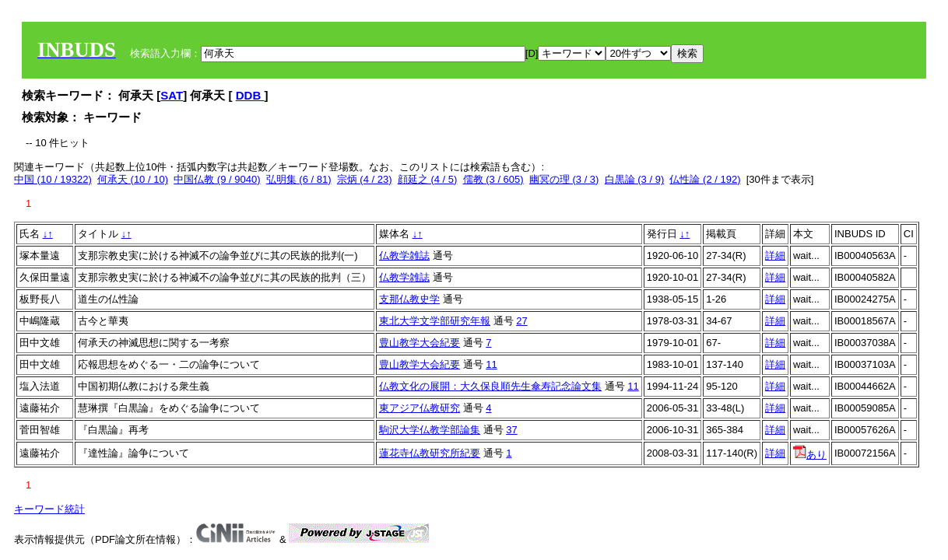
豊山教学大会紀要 (420, 343)
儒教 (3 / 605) (493, 179)
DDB (250, 95)
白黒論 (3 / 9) (635, 179)
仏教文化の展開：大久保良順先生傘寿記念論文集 (490, 386)
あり (810, 455)
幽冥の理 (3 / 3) (564, 179)
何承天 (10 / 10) (133, 179)
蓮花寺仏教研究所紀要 (430, 453)
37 (511, 430)
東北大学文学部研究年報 (435, 321)
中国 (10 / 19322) (53, 179)
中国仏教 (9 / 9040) (217, 179)
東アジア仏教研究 (420, 408)
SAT (172, 95)
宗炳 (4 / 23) (365, 179)
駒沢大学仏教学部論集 (430, 430)
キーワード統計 (49, 509)
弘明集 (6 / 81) (299, 179)
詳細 (775, 255)
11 (491, 364)
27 (521, 321)
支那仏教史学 (409, 299)
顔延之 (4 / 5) (428, 179)
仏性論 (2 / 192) (705, 179)
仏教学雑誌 (404, 255)
